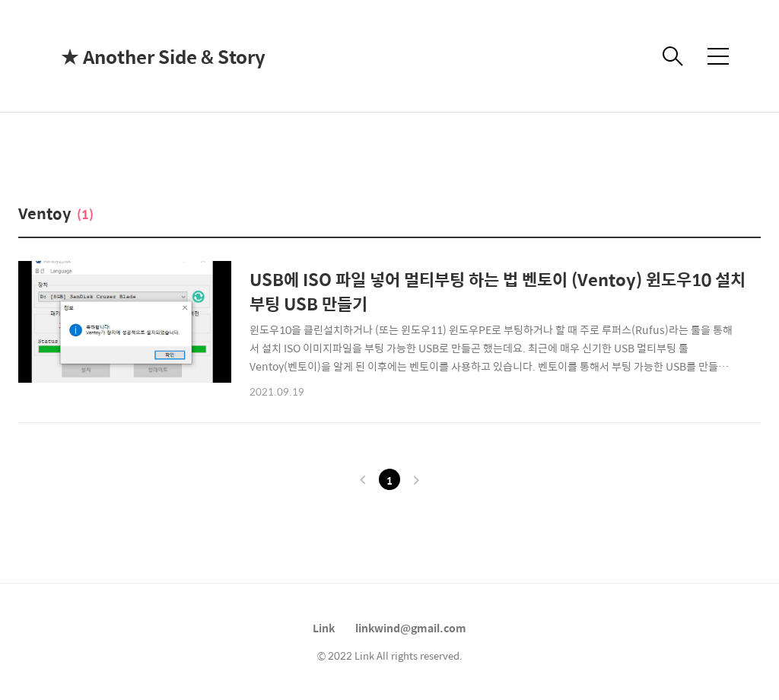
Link (324, 628)
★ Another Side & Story (137, 56)
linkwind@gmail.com (411, 628)
